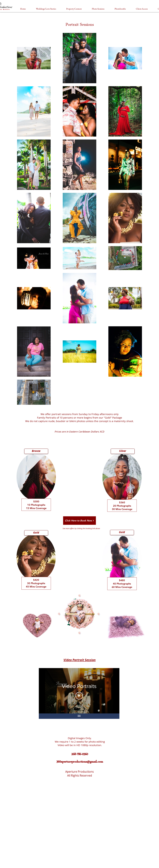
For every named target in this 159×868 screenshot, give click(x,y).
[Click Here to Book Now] (79, 521)
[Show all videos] (79, 716)
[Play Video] (79, 696)
